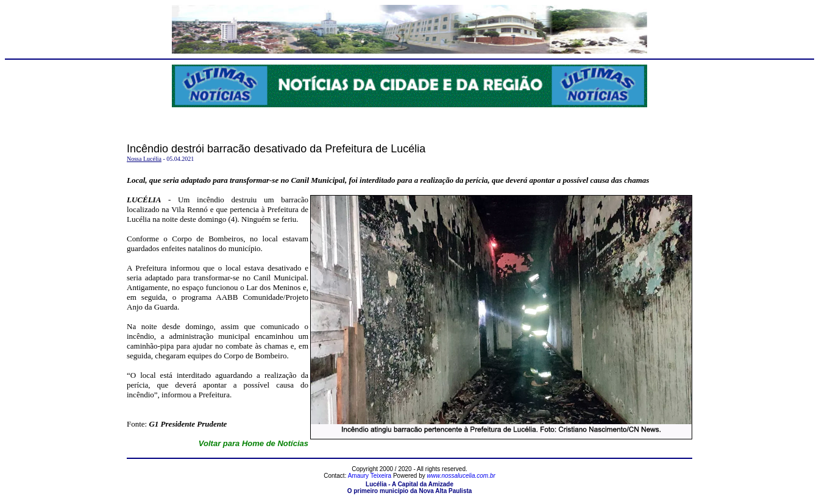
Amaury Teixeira (370, 476)
